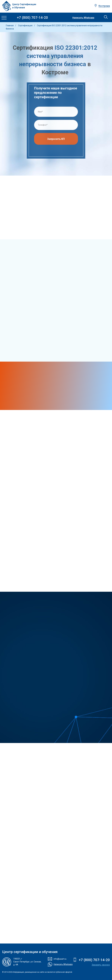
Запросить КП (56, 140)
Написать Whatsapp (83, 18)
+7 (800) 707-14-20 (32, 18)
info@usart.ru (60, 959)
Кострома (104, 6)
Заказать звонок (101, 965)
